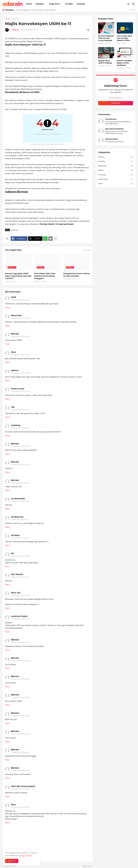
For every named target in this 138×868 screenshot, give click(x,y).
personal (16, 19)
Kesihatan (116, 166)
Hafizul (15, 370)
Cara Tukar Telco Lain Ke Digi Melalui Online (124, 38)
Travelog (81, 4)
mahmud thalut (19, 616)
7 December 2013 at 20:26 (21, 697)
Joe (13, 407)
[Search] (133, 4)
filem (116, 184)
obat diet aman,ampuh (23, 786)
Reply (7, 307)
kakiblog (16, 425)
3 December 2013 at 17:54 (20, 446)
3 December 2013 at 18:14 (20, 501)
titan (13, 352)
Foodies (69, 4)
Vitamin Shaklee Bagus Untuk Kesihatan (124, 63)
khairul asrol (18, 389)
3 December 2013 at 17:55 (20, 465)
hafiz (14, 297)
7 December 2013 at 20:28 (21, 752)
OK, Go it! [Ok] (12, 861)
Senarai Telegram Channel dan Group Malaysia (36, 10)
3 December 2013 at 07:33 (21, 410)
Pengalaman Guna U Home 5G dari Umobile (76, 275)
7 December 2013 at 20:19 (20, 642)
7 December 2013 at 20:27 (21, 716)
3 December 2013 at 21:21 (20, 519)
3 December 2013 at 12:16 (20, 428)
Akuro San (16, 315)
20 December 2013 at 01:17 (21, 807)
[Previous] (131, 10)
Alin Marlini (17, 574)
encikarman (17, 517)
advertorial (116, 179)
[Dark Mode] (129, 4)
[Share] (88, 30)
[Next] (134, 10)
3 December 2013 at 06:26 (21, 355)
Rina (13, 805)
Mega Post (54, 4)
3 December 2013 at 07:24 (21, 391)
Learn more (25, 855)
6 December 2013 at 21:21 (20, 577)
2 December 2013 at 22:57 (20, 318)
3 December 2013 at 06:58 (21, 373)
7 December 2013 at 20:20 (21, 661)
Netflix (116, 170)
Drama (116, 157)
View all (87, 250)
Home (29, 4)
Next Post (87, 866)
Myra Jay (16, 593)
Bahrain (15, 334)
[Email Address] (116, 98)
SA (12, 553)
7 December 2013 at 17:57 (20, 619)
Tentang (39, 4)
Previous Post (10, 866)
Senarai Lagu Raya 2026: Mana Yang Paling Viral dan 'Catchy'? (18, 276)
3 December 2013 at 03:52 (21, 337)
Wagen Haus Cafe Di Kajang (105, 62)
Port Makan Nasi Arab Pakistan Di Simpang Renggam (45, 276)
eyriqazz (15, 535)
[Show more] (56, 239)
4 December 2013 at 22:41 (20, 538)
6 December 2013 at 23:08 (21, 595)
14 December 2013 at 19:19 (20, 789)
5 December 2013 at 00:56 (21, 556)
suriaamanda (18, 499)
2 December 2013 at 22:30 (21, 300)
